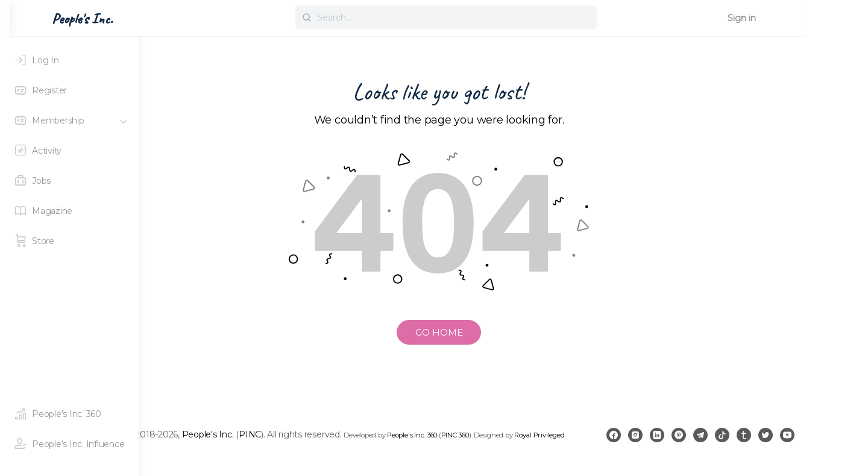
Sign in (822, 18)
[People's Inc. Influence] (69, 444)
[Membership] (69, 121)
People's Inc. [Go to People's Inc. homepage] (193, 19)
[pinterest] (728, 441)
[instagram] (685, 441)
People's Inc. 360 (492, 433)
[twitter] (815, 441)
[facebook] (663, 441)
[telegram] (750, 441)
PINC (329, 432)
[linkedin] (706, 441)
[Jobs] (69, 181)
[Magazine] (69, 211)
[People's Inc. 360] (69, 414)
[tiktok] (772, 441)
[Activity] (69, 151)
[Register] (69, 90)
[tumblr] (793, 441)
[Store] (69, 241)
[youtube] (837, 441)
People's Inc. (287, 432)
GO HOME (504, 332)
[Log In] (69, 60)
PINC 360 (535, 433)
